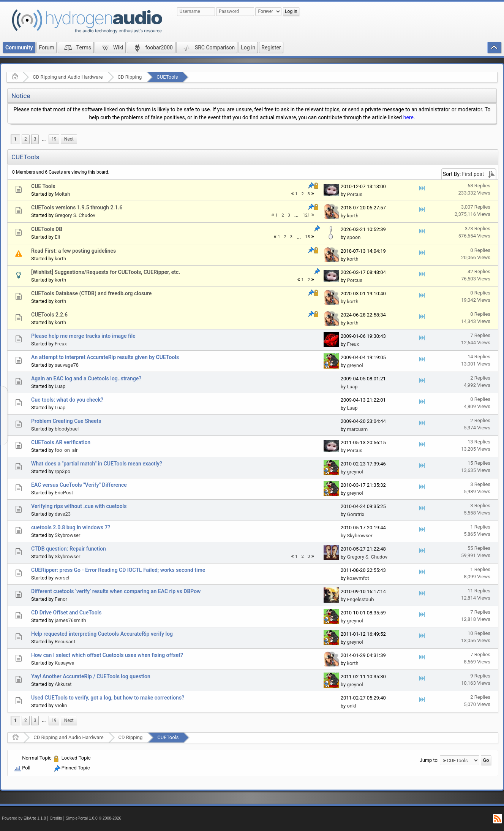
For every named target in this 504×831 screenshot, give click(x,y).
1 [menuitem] (15, 139)
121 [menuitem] (306, 215)
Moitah (62, 194)
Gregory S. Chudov (75, 215)
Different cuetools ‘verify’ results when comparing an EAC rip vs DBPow (116, 591)
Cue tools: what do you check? (67, 400)
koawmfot (358, 578)
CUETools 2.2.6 (49, 315)
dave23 (63, 514)
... (44, 139)
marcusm (357, 429)
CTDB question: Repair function (69, 549)
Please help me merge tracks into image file (83, 336)
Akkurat (63, 684)
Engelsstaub (360, 599)
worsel (62, 578)
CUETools (167, 77)
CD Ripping (130, 77)
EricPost (64, 493)
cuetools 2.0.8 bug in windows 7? (71, 527)
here (408, 117)
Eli (57, 237)
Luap (60, 386)
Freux (61, 344)
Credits (56, 818)
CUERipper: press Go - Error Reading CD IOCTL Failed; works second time (118, 570)
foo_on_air (66, 450)
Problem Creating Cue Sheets (66, 421)
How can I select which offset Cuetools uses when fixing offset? (107, 655)
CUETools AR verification (61, 442)
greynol (355, 365)
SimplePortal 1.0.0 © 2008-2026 (93, 818)
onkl (351, 706)
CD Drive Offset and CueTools (66, 613)
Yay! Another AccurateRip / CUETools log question (91, 676)
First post (473, 174)
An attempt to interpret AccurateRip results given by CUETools (105, 357)
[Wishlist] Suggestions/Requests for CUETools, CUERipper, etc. (106, 272)
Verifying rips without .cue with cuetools (79, 506)
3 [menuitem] (35, 139)
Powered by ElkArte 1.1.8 (24, 818)
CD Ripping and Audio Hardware (68, 77)
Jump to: (429, 760)
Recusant (65, 642)
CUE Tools (43, 186)
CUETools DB (47, 229)
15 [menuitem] (307, 237)
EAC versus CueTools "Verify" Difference (79, 485)
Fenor (61, 599)
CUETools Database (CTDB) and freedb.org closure (91, 293)
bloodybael (67, 429)
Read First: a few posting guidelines (73, 251)
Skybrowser (67, 535)
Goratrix (355, 514)
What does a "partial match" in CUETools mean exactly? (97, 464)
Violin (61, 705)
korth (352, 216)
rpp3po (62, 471)
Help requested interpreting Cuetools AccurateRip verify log (102, 634)
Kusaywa (65, 663)
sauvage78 (67, 365)
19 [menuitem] (54, 139)
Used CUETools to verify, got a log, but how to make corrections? (108, 698)
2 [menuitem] (26, 139)
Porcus (355, 194)
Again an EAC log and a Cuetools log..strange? (86, 378)
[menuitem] (44, 139)
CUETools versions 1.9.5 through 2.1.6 (77, 207)
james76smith (70, 620)
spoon (354, 237)
